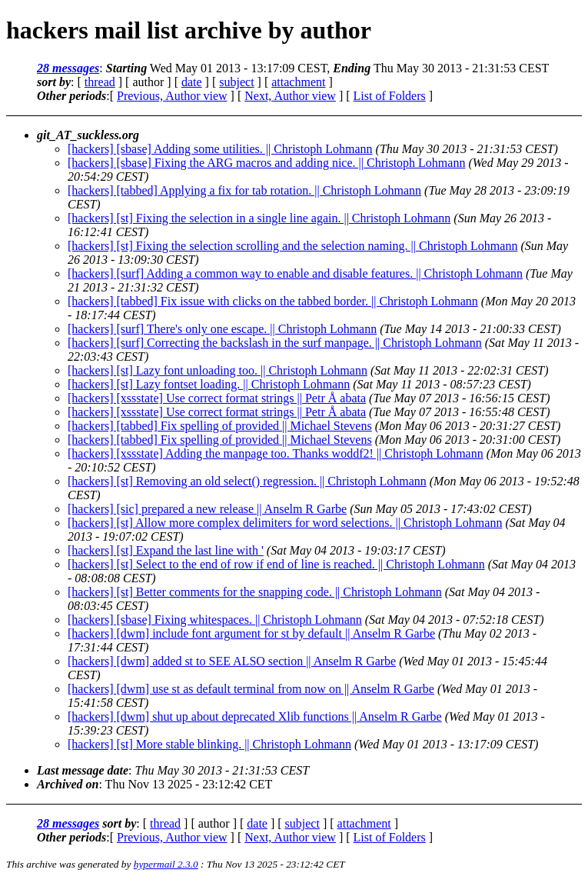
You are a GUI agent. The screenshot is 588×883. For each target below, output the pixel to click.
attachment (298, 82)
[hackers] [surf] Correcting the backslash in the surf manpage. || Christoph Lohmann (275, 343)
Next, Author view (290, 96)
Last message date (83, 770)
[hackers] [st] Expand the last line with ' (166, 550)
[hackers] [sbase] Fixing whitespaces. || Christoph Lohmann (215, 620)
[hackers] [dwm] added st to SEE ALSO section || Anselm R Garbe (232, 661)
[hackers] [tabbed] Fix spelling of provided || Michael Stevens (220, 426)
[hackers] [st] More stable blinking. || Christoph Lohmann (209, 744)
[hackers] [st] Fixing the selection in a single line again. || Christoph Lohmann (259, 218)
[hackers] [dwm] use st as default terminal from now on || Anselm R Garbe (251, 689)
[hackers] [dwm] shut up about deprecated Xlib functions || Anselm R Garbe (255, 716)
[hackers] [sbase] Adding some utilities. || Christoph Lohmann (220, 149)
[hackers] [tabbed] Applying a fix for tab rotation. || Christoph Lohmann (244, 190)
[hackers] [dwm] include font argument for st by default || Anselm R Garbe (251, 633)
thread (100, 82)
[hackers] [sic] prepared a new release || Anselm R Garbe (207, 509)
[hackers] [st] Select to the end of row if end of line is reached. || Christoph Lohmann (276, 564)
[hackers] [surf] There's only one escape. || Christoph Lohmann (222, 329)
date (192, 82)
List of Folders (390, 96)
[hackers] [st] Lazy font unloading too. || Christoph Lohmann (218, 370)
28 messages (68, 68)
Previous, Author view (172, 96)
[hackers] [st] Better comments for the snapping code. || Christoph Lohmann (255, 592)
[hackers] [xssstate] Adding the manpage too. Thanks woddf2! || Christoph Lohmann (276, 453)
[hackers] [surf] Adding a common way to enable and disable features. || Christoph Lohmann (295, 273)
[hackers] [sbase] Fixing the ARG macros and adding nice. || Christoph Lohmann (266, 163)
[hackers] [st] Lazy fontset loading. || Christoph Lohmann (209, 384)
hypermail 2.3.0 (166, 864)
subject (236, 82)
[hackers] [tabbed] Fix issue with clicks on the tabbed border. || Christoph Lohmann (273, 301)
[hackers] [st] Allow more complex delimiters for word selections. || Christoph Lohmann (285, 523)
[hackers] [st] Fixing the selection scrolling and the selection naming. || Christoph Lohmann (292, 246)
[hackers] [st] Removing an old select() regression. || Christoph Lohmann (247, 481)
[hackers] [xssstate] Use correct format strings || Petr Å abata (217, 398)
